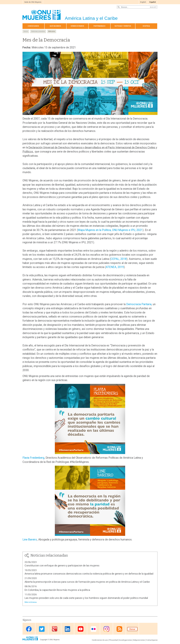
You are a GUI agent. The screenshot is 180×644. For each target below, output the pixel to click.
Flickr (94, 629)
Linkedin (68, 629)
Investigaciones (125, 640)
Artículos (52, 31)
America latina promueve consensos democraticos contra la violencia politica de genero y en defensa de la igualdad (89, 574)
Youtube (81, 629)
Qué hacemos (55, 26)
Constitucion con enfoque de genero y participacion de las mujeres (62, 565)
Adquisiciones (139, 640)
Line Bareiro (30, 540)
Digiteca (146, 26)
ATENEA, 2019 (115, 267)
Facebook (29, 629)
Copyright (44, 640)
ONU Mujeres (54, 640)
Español (153, 2)
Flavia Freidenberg (33, 458)
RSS (119, 629)
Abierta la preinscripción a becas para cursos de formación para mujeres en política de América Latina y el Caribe (87, 582)
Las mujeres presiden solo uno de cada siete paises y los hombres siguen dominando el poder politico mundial (86, 598)
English (143, 2)
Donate (132, 629)
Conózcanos (33, 26)
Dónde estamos (77, 26)
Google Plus (55, 629)
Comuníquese (152, 640)
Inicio (26, 31)
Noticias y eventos (123, 26)
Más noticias (30, 602)
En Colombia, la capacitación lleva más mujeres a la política (57, 590)
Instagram (106, 629)
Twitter (42, 629)
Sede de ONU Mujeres (33, 2)
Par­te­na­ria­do (99, 26)
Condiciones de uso (100, 640)
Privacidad (113, 640)
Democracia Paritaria (139, 304)
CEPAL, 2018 (119, 259)
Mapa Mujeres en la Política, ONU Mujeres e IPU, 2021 (110, 230)
